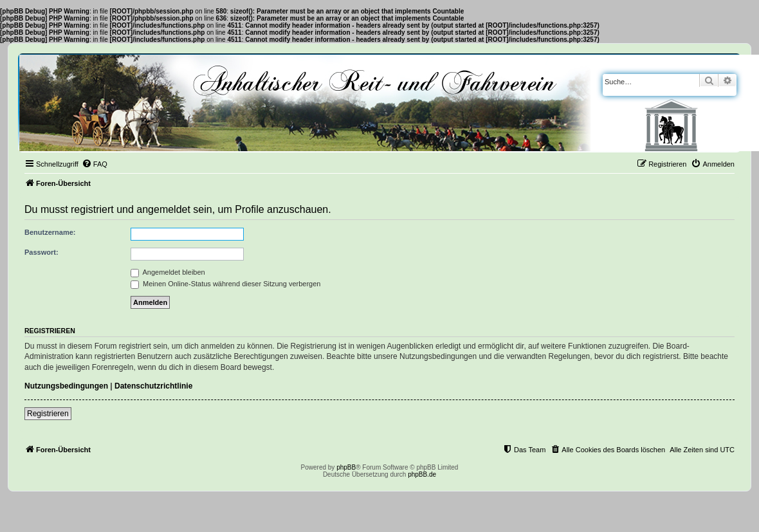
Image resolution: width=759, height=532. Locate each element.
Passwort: (41, 252)
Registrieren (48, 414)
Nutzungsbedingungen (66, 386)
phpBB (346, 467)
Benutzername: (50, 232)
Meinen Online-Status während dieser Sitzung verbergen (225, 284)
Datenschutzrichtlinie (153, 386)
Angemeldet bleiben (168, 272)
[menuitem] (95, 164)
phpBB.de (422, 474)
